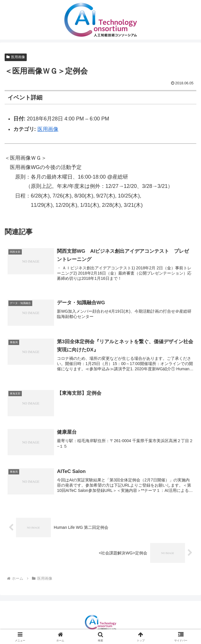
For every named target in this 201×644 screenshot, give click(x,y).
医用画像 (16, 57)
